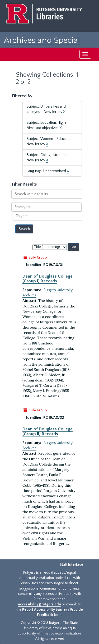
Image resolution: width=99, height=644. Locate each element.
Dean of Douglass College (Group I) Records (48, 279)
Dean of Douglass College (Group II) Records (48, 431)
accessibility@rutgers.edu (39, 604)
